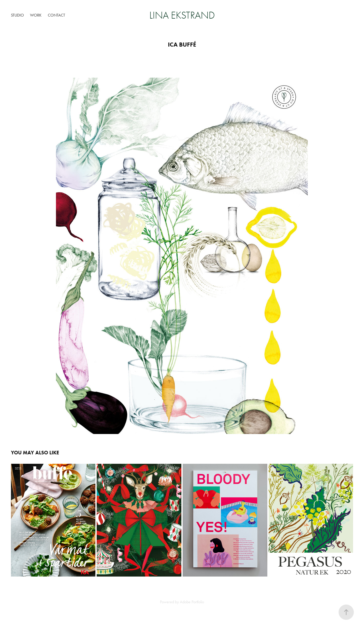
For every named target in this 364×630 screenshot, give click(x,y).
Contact (56, 15)
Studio (17, 15)
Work (36, 15)
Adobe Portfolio (192, 602)
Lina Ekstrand (182, 15)
